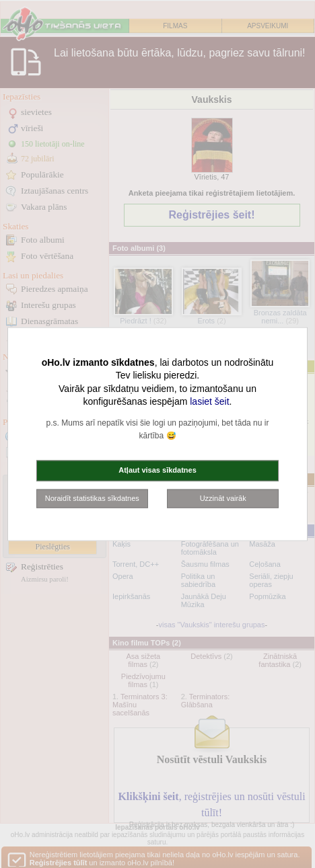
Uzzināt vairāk (223, 498)
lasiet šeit (209, 401)
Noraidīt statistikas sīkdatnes (92, 498)
